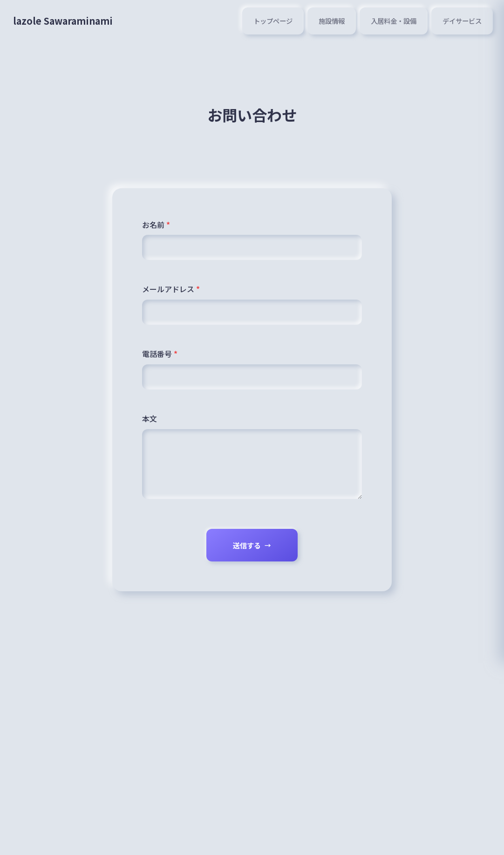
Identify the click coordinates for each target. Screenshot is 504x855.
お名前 (156, 225)
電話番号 (160, 356)
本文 (150, 421)
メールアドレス (171, 290)
